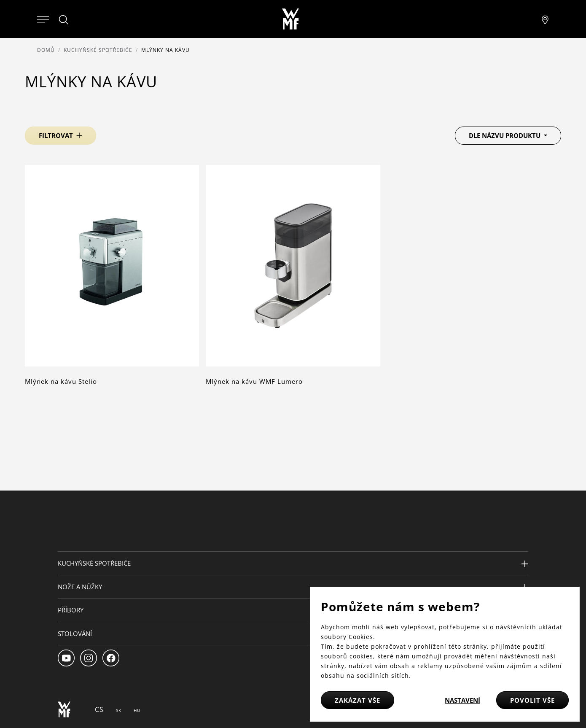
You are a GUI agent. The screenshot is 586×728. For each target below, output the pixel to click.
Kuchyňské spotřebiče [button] (94, 563)
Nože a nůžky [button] (80, 587)
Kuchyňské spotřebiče (98, 50)
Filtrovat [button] (56, 135)
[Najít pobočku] (545, 19)
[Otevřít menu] (43, 19)
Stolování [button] (75, 634)
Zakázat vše (358, 700)
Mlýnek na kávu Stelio (61, 381)
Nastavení (462, 700)
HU (137, 710)
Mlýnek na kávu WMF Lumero (254, 381)
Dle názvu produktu (505, 135)
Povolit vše (532, 700)
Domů (46, 50)
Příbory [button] (71, 610)
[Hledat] (64, 20)
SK (119, 710)
